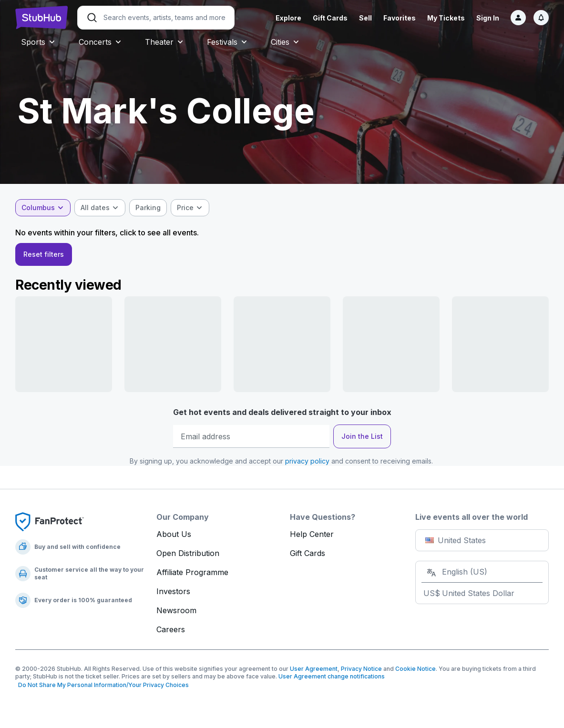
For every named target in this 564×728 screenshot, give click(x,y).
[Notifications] (541, 18)
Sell (365, 18)
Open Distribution (188, 553)
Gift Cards (330, 18)
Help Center (312, 534)
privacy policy (307, 461)
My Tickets (446, 18)
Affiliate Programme (192, 572)
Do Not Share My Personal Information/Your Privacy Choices (102, 685)
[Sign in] (518, 18)
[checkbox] (148, 208)
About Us (174, 534)
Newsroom (176, 610)
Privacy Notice (361, 669)
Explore (288, 18)
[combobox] (43, 208)
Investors (173, 591)
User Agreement (314, 669)
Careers (171, 629)
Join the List (362, 436)
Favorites (400, 18)
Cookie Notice (415, 669)
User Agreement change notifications (332, 676)
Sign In (488, 18)
